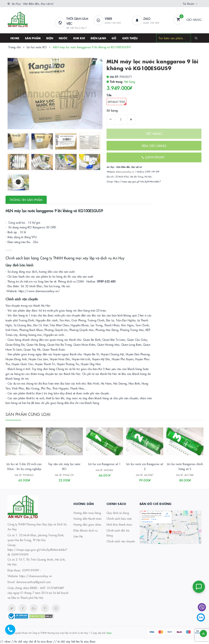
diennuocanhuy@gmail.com (34, 582)
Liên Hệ (78, 536)
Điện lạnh (98, 38)
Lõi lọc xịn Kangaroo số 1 (104, 464)
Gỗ (114, 38)
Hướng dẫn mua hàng (87, 513)
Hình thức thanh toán (119, 524)
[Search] (196, 38)
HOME (15, 38)
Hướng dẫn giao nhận (87, 524)
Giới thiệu (130, 38)
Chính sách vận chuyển (121, 541)
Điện (50, 38)
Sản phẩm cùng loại (28, 414)
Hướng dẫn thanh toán (87, 518)
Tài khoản (189, 3)
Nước (63, 38)
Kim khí (79, 38)
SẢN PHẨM (33, 38)
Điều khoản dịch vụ (86, 530)
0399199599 (31, 570)
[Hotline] (12, 632)
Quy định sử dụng (118, 513)
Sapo (109, 633)
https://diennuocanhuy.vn (36, 576)
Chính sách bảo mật (119, 518)
